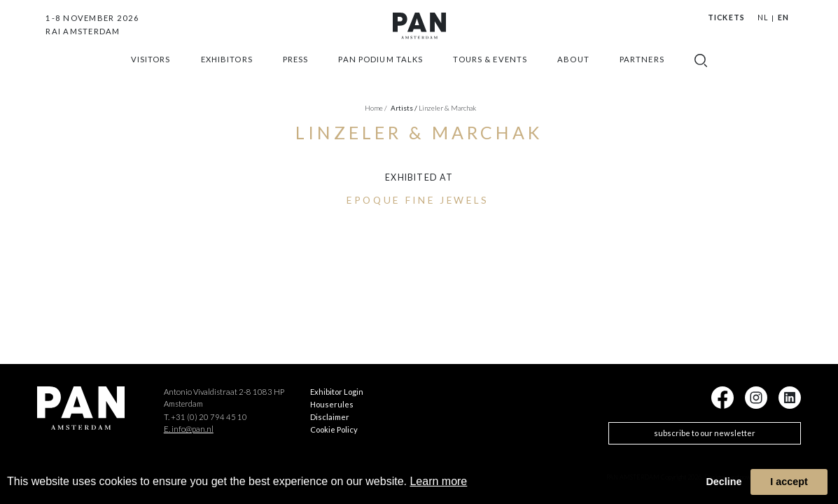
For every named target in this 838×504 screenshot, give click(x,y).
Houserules (332, 404)
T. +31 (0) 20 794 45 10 (205, 417)
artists (404, 108)
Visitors (151, 77)
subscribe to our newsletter (705, 433)
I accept (789, 482)
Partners (642, 77)
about (573, 77)
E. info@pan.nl (189, 429)
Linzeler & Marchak (447, 108)
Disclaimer (330, 417)
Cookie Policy (334, 429)
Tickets (726, 17)
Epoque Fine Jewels (418, 200)
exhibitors (227, 77)
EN (783, 17)
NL (763, 17)
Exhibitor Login (337, 392)
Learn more (438, 481)
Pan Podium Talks (380, 77)
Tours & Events (490, 77)
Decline (724, 482)
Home (376, 108)
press (296, 77)
